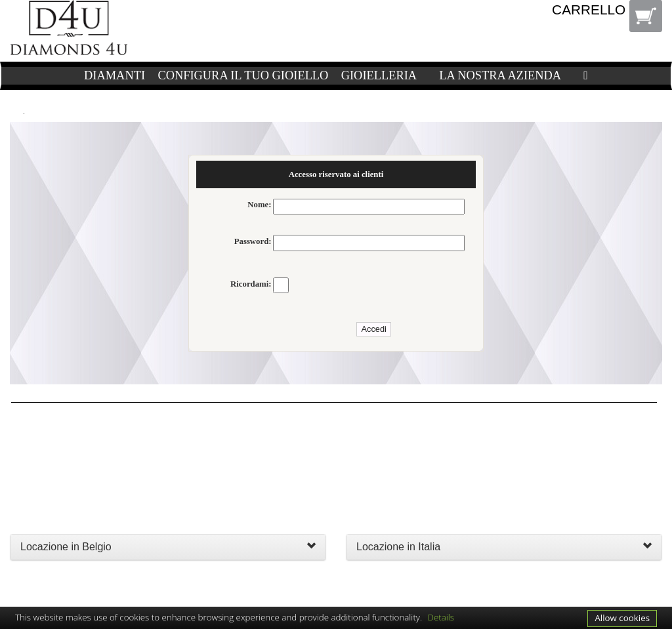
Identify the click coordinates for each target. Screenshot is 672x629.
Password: (253, 241)
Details (441, 617)
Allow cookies (622, 618)
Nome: (259, 205)
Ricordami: (251, 284)
